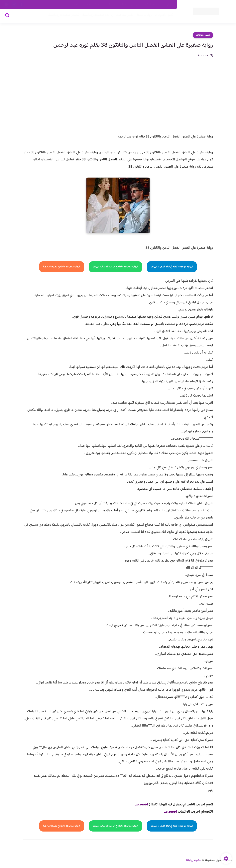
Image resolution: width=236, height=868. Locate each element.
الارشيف (74, 5)
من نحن (135, 5)
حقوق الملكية (152, 5)
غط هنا (139, 805)
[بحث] (7, 16)
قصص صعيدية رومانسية (62, 16)
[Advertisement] (118, 88)
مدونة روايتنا (194, 860)
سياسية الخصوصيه (93, 5)
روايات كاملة (143, 16)
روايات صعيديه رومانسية (97, 16)
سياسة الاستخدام (117, 5)
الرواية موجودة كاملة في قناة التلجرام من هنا (172, 267)
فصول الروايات (163, 16)
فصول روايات (203, 35)
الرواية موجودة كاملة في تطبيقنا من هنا (62, 267)
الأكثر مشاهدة (124, 16)
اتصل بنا (168, 5)
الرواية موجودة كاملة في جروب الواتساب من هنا (116, 267)
